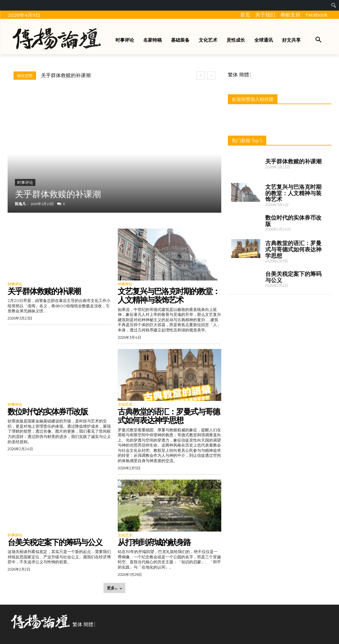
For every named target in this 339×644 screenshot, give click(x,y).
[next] (211, 76)
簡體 (244, 75)
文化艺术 (125, 405)
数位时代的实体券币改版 (48, 412)
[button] (318, 40)
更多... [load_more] (114, 588)
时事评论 (25, 183)
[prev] (201, 76)
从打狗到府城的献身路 (154, 542)
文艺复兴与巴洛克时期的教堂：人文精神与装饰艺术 (169, 296)
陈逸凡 (20, 204)
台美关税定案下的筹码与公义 (55, 542)
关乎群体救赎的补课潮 (66, 75)
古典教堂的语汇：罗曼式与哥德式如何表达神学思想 (169, 416)
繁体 (233, 75)
